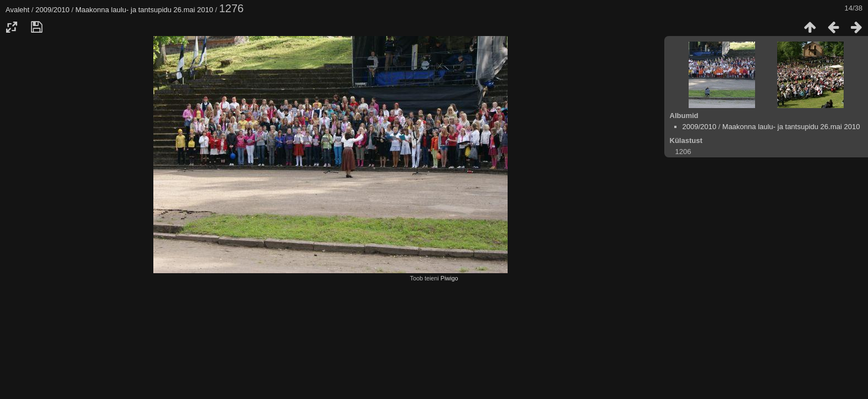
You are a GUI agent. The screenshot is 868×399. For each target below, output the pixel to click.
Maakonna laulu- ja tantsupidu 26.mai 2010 (144, 10)
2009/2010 (52, 10)
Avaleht (17, 10)
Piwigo (449, 278)
